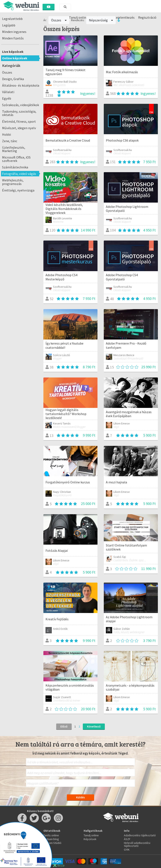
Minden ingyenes (14, 32)
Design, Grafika (13, 79)
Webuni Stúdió (52, 843)
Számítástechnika (15, 167)
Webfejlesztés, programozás (13, 182)
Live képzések (13, 52)
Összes (7, 72)
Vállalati (8, 92)
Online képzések (15, 58)
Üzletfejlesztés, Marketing (14, 149)
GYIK (127, 850)
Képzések (90, 839)
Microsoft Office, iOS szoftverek (16, 159)
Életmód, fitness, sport (19, 121)
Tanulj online (91, 835)
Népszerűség (101, 20)
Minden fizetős (13, 38)
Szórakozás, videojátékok (21, 105)
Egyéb (7, 98)
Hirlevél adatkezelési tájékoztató (137, 844)
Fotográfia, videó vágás (19, 174)
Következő (94, 726)
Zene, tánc (10, 141)
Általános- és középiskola (21, 85)
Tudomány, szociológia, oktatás (19, 113)
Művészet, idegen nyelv (19, 128)
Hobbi (6, 134)
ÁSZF (127, 839)
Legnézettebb (12, 19)
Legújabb (9, 25)
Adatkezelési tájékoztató (140, 835)
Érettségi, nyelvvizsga (18, 190)
